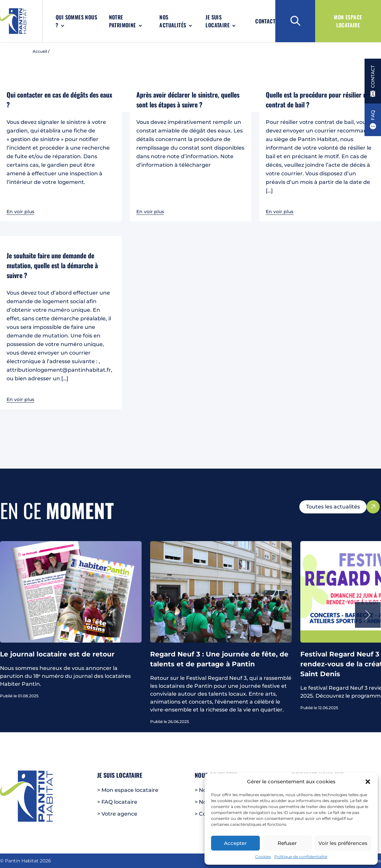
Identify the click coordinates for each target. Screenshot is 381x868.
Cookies (263, 857)
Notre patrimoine (122, 21)
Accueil (40, 51)
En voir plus (20, 212)
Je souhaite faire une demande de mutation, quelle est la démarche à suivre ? (52, 265)
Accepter (235, 843)
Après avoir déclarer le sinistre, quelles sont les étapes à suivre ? (188, 100)
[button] (368, 782)
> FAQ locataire (117, 802)
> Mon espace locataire (128, 790)
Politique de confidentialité (301, 857)
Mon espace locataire (348, 21)
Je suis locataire (218, 21)
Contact (265, 21)
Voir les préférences (343, 843)
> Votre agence (117, 814)
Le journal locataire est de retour (57, 654)
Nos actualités (173, 21)
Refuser (287, 843)
